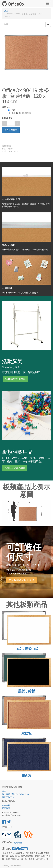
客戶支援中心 (8, 797)
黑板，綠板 (27, 691)
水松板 (27, 733)
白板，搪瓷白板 (27, 649)
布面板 (27, 776)
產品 (6, 11)
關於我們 (18, 843)
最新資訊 (6, 808)
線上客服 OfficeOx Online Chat (16, 794)
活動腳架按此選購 (15, 379)
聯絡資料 (6, 805)
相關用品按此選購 (15, 468)
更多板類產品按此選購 (21, 580)
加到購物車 (11, 130)
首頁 (4, 791)
